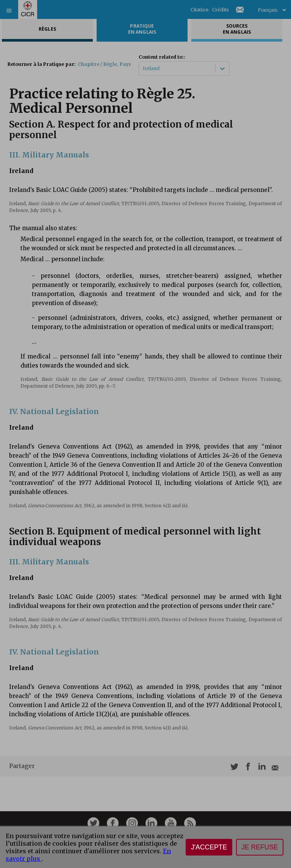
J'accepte (209, 847)
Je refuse (260, 847)
